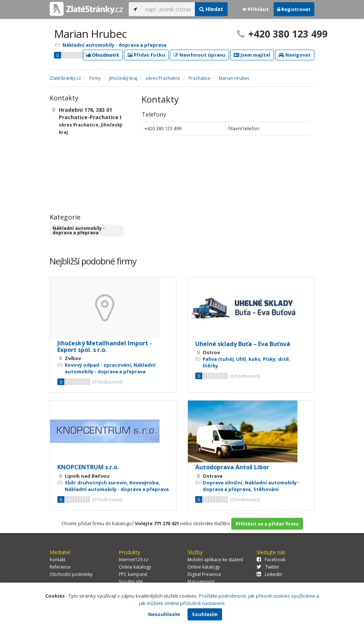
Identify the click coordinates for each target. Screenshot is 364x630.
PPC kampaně (133, 574)
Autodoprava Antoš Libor (232, 467)
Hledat (211, 9)
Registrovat (294, 9)
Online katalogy (135, 567)
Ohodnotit (103, 55)
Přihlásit (256, 9)
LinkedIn (269, 574)
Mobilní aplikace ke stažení (215, 560)
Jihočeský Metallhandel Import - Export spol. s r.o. (105, 346)
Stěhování (266, 489)
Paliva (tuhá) (218, 359)
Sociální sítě (131, 582)
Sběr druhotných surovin (96, 483)
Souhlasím (205, 614)
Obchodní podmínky (71, 574)
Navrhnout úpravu (199, 55)
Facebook (271, 560)
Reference (60, 567)
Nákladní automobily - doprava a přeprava (115, 45)
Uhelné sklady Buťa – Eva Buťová (243, 344)
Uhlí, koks (248, 359)
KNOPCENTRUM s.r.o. (88, 467)
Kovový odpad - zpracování (98, 365)
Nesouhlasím (164, 614)
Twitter (268, 567)
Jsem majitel (252, 55)
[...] (168, 9)
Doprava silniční (222, 483)
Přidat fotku (146, 55)
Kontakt (58, 560)
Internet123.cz (133, 560)
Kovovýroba (144, 483)
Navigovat (295, 55)
